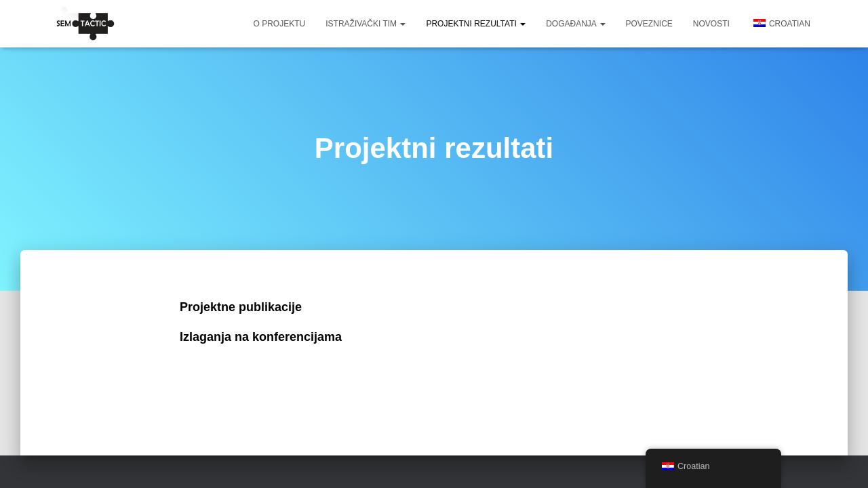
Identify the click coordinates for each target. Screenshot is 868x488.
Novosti (711, 24)
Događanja (575, 24)
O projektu (280, 24)
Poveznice (649, 24)
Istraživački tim (366, 24)
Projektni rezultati (476, 24)
